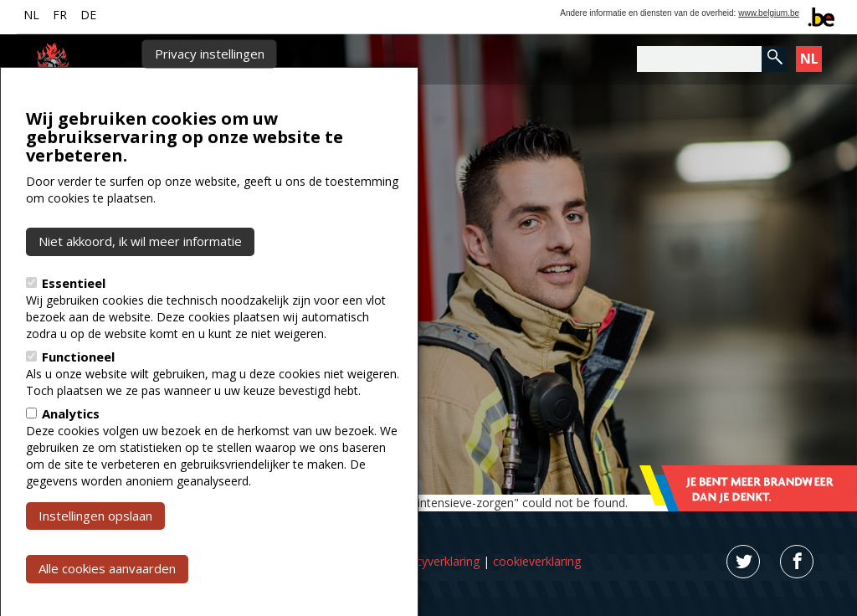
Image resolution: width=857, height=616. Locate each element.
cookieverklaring (537, 561)
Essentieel (74, 332)
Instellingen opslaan (95, 565)
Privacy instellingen (210, 104)
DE (88, 15)
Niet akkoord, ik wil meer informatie (140, 291)
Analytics (71, 463)
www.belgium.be (769, 13)
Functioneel (78, 406)
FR (60, 15)
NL (31, 15)
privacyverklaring (435, 561)
